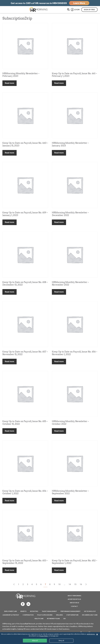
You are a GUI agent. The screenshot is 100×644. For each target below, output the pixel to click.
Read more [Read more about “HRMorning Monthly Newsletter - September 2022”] (59, 501)
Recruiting (34, 611)
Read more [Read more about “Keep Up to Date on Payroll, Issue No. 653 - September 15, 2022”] (10, 570)
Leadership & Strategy (11, 615)
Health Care (39, 619)
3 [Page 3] (27, 584)
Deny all (61, 641)
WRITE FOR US (74, 603)
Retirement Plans (53, 619)
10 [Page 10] (59, 584)
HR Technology (90, 611)
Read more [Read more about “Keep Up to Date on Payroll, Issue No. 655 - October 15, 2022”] (10, 431)
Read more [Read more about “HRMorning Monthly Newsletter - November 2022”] (59, 292)
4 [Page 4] (32, 584)
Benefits (23, 611)
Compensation (28, 615)
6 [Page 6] (41, 584)
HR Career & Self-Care (90, 615)
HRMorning (38, 10)
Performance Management (71, 611)
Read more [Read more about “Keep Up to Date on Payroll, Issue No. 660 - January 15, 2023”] (10, 153)
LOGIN (77, 10)
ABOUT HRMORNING (74, 596)
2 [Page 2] (23, 584)
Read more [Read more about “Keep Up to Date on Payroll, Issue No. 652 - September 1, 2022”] (59, 570)
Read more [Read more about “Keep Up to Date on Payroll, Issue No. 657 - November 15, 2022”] (10, 361)
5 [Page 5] (37, 584)
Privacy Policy (44, 636)
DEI (65, 619)
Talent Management (49, 611)
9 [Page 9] (54, 584)
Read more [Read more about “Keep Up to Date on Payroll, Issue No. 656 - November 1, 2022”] (59, 361)
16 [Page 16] (81, 584)
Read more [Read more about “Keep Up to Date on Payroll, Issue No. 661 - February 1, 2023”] (59, 83)
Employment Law (11, 611)
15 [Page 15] (75, 584)
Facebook (22, 604)
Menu (7, 10)
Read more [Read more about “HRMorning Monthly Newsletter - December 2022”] (59, 222)
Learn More (79, 3)
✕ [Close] (97, 634)
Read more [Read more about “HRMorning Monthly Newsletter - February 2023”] (10, 83)
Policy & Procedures (45, 615)
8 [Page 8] (50, 584)
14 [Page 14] (70, 584)
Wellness (59, 615)
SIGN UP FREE (89, 10)
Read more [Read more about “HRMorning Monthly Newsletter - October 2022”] (59, 431)
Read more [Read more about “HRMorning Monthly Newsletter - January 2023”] (59, 153)
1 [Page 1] (19, 584)
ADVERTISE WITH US (74, 599)
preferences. (91, 634)
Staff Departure (72, 615)
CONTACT (74, 606)
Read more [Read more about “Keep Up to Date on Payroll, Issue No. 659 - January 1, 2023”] (10, 222)
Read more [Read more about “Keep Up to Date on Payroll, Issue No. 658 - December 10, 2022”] (10, 292)
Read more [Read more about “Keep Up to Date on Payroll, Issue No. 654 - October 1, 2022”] (10, 501)
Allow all (35, 641)
